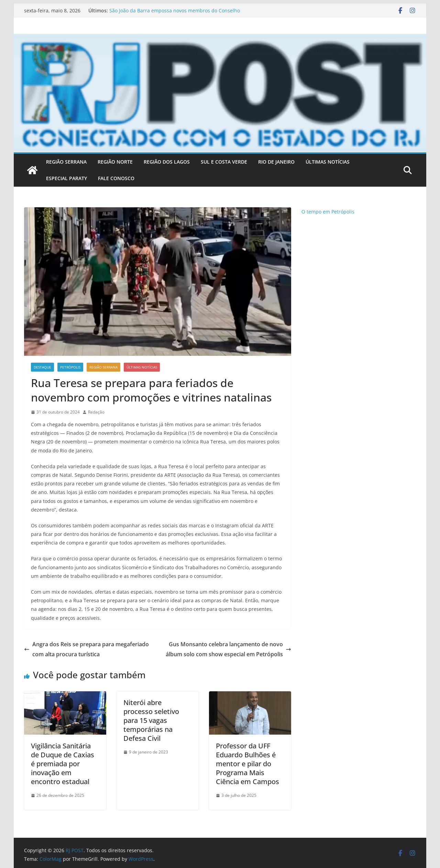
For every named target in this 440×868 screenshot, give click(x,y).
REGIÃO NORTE (115, 162)
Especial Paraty (67, 178)
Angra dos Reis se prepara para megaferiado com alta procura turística (86, 649)
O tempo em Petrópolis (328, 212)
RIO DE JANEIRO (276, 162)
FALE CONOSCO (116, 178)
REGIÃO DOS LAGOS (167, 162)
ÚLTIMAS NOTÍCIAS (328, 162)
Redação (96, 412)
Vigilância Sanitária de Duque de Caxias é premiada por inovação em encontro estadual (63, 764)
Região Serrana (103, 367)
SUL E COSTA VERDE (224, 162)
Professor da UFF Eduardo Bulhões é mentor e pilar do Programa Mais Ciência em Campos (247, 764)
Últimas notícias (142, 367)
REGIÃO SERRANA (66, 162)
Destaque (42, 367)
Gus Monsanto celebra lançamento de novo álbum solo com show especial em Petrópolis (228, 649)
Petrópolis (70, 367)
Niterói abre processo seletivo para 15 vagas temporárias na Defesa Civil (151, 720)
